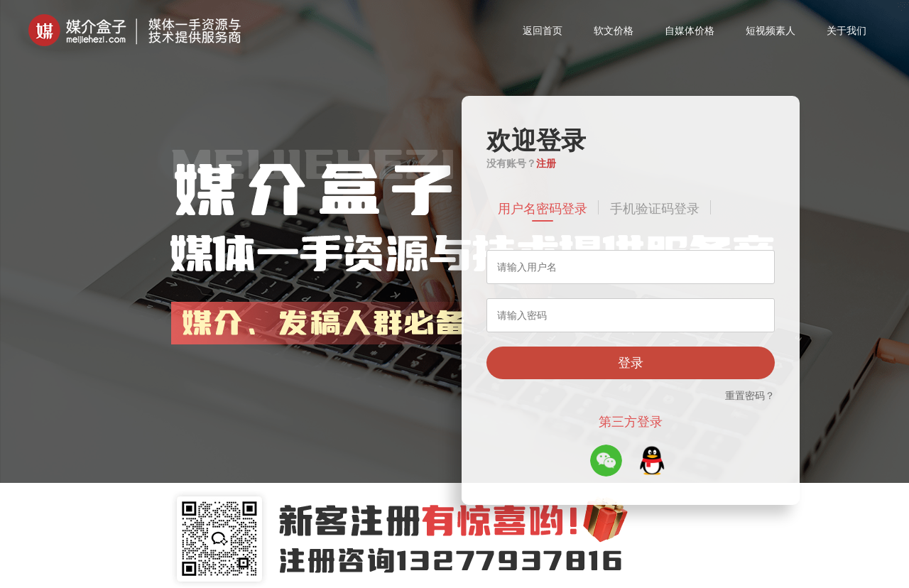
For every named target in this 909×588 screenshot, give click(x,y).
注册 (546, 164)
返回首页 (543, 31)
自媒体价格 (690, 31)
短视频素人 (771, 31)
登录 (631, 363)
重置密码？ (750, 396)
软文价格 (614, 31)
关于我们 (847, 31)
